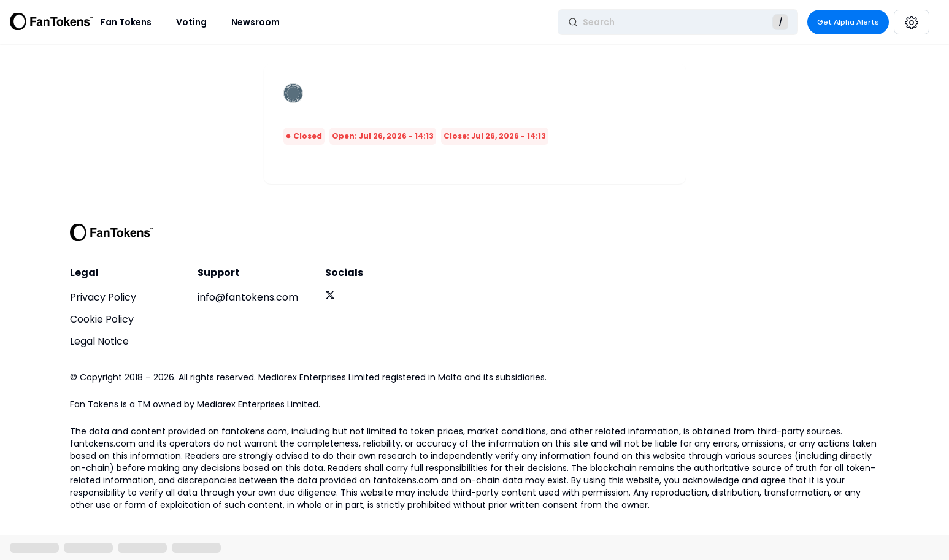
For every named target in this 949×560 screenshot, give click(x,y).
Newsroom (256, 22)
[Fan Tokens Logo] (52, 22)
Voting (191, 22)
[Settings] (912, 22)
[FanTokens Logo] (112, 232)
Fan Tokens (126, 22)
